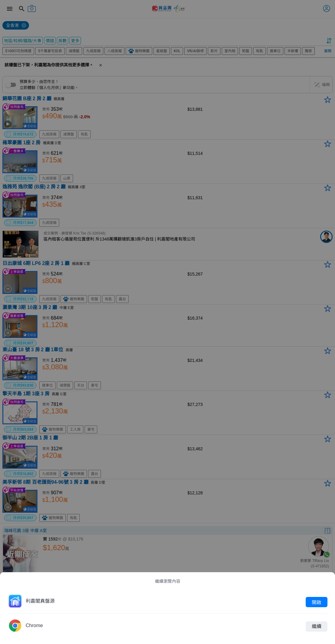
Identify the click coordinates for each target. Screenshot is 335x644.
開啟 (317, 602)
